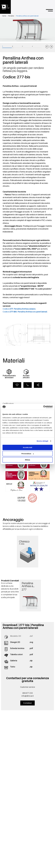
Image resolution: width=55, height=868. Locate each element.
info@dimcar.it (28, 696)
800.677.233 (28, 693)
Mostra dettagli (42, 441)
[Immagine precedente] (47, 47)
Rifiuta (27, 460)
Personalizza (28, 454)
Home (4, 16)
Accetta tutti (27, 447)
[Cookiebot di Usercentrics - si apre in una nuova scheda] (43, 407)
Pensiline (11, 16)
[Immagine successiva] (51, 47)
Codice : (19, 309)
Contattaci (27, 703)
